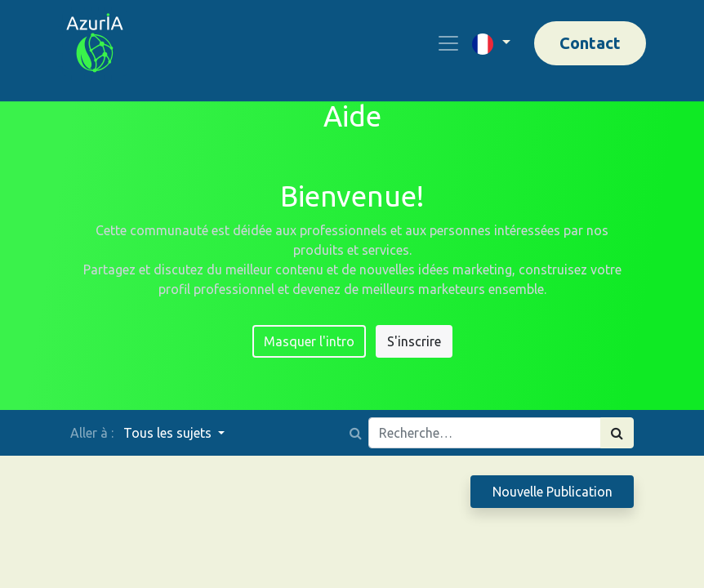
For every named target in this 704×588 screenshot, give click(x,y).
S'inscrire (414, 341)
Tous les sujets (169, 433)
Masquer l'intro (309, 341)
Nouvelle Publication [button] (553, 492)
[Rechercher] (617, 433)
